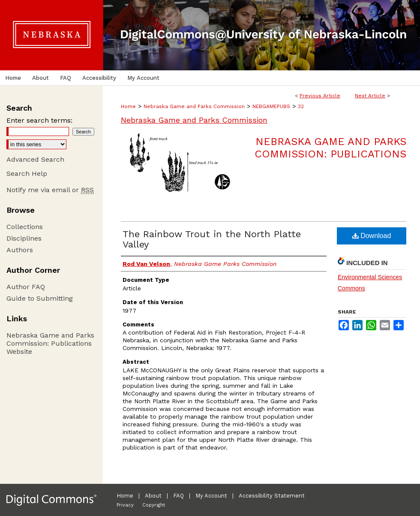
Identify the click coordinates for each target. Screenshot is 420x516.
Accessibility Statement (272, 496)
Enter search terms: (39, 120)
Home (128, 106)
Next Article (370, 96)
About (153, 496)
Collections (25, 227)
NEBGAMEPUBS (271, 106)
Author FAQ (26, 287)
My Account (211, 496)
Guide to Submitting (40, 298)
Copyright (154, 505)
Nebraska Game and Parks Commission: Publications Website (50, 343)
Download (372, 236)
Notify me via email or (50, 190)
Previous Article (320, 96)
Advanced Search (35, 159)
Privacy (125, 505)
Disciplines (24, 238)
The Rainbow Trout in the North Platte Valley (212, 239)
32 (301, 106)
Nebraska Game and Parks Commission (194, 106)
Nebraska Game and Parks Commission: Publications (330, 148)
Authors (20, 250)
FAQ (178, 496)
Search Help (27, 174)
